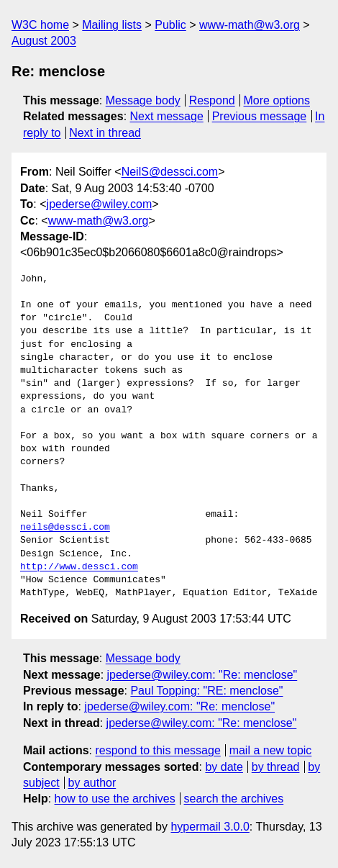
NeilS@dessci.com (170, 172)
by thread (276, 767)
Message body (143, 100)
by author (92, 783)
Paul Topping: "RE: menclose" (206, 691)
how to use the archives (115, 799)
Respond (212, 100)
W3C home (40, 25)
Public (170, 25)
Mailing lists (112, 25)
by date (224, 767)
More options (277, 100)
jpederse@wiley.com (100, 204)
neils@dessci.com (65, 528)
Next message (167, 116)
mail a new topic (271, 750)
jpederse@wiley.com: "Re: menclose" (202, 675)
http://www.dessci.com (79, 567)
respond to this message (157, 750)
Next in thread (105, 133)
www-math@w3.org (250, 25)
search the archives (234, 799)
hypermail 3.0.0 (210, 827)
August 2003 (44, 41)
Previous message (260, 116)
